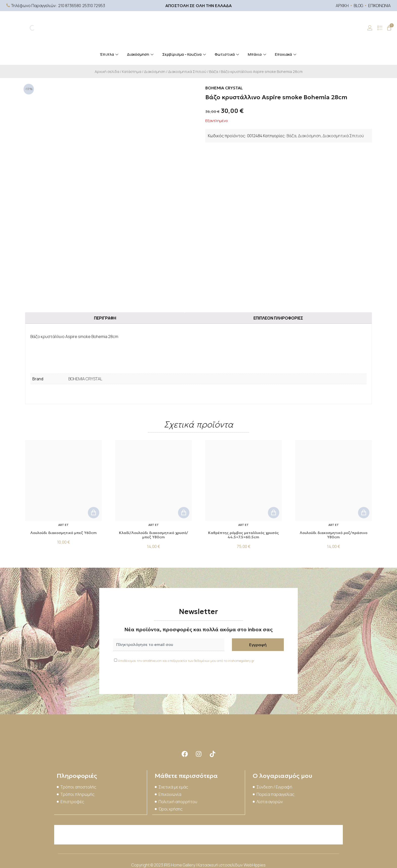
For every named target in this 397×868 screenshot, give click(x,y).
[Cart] (389, 28)
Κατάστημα (132, 71)
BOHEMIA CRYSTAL (85, 377)
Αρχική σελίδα (107, 71)
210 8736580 (70, 6)
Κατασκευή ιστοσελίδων (221, 863)
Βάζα (214, 71)
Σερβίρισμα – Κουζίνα (185, 54)
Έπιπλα (110, 54)
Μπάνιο (258, 54)
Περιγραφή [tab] (105, 317)
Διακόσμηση (141, 54)
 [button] (94, 511)
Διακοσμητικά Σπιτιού (187, 71)
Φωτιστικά (227, 54)
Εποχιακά (286, 54)
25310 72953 (94, 6)
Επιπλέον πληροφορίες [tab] (278, 317)
